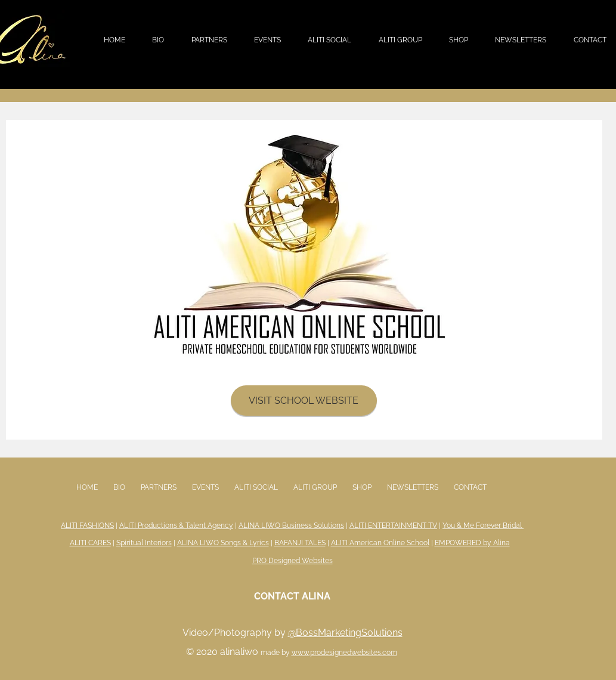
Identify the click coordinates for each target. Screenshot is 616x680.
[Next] (586, 280)
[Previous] (23, 280)
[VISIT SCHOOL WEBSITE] (304, 401)
